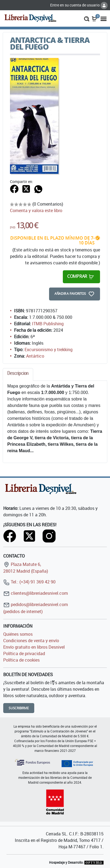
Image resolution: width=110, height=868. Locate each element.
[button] (87, 18)
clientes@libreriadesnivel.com (36, 593)
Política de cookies (21, 660)
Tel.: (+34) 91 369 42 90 (29, 582)
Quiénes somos (18, 634)
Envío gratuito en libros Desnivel (34, 647)
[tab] (18, 374)
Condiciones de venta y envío (31, 641)
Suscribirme (19, 708)
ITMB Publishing (48, 324)
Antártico (35, 356)
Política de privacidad (24, 653)
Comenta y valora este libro (36, 210)
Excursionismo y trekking (49, 350)
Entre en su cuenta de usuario (79, 5)
